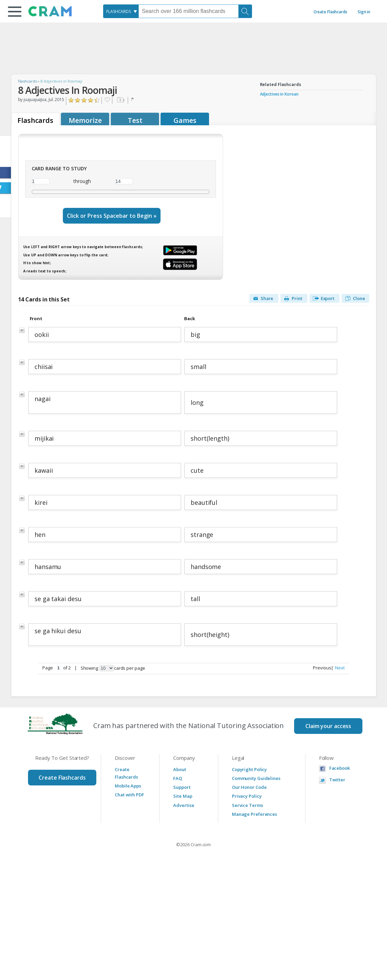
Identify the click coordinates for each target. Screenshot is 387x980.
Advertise (184, 805)
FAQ (178, 778)
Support (182, 787)
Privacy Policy (247, 796)
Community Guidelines (256, 778)
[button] (15, 12)
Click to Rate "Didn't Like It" (78, 100)
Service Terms (247, 805)
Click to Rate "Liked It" (84, 100)
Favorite (107, 100)
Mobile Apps (128, 786)
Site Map (183, 796)
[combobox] (121, 11)
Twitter (337, 780)
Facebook (340, 768)
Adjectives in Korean (279, 94)
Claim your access (328, 726)
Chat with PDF (129, 795)
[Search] (245, 11)
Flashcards (27, 81)
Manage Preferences (254, 814)
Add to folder (120, 100)
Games (185, 120)
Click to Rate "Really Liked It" (91, 100)
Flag (133, 100)
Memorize (85, 120)
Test (135, 120)
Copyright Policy (249, 769)
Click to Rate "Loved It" (97, 100)
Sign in (364, 12)
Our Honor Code (249, 787)
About (180, 769)
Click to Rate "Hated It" (71, 100)
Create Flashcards (330, 12)
